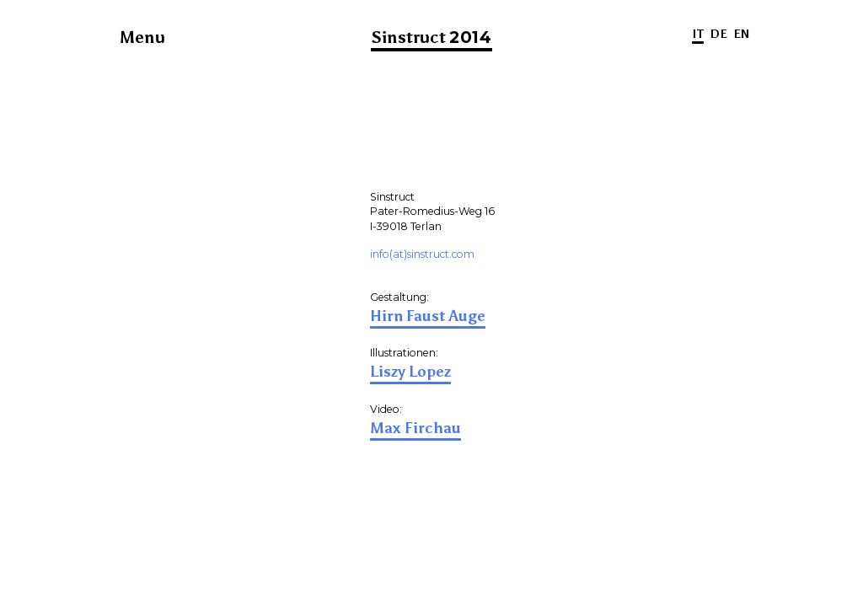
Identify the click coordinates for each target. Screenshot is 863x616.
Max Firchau (415, 428)
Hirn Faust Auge (428, 316)
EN (741, 34)
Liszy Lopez (410, 372)
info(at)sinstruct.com (422, 254)
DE (718, 34)
